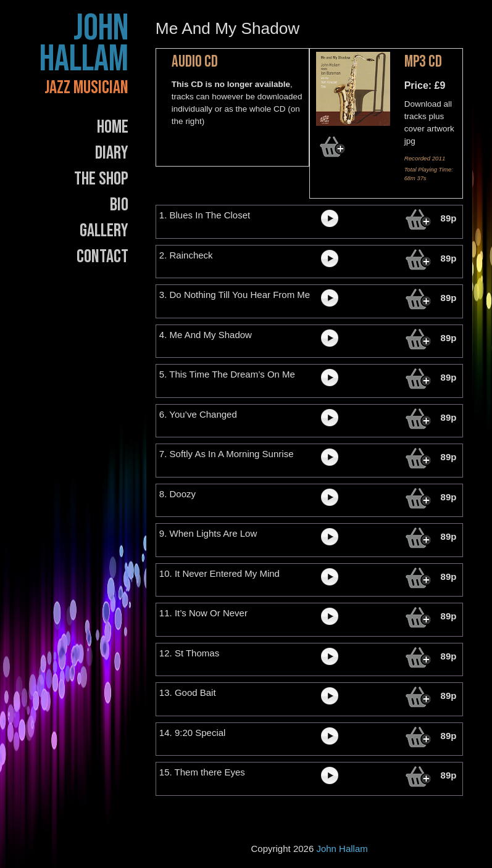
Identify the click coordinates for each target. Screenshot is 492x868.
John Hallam (84, 44)
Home (113, 127)
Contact (102, 257)
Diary (112, 153)
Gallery (104, 231)
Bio (119, 205)
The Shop (101, 179)
